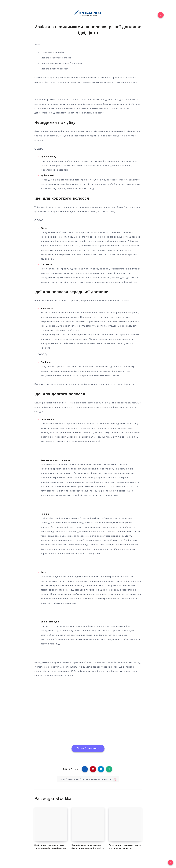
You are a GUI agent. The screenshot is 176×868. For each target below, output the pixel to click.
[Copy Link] (88, 779)
